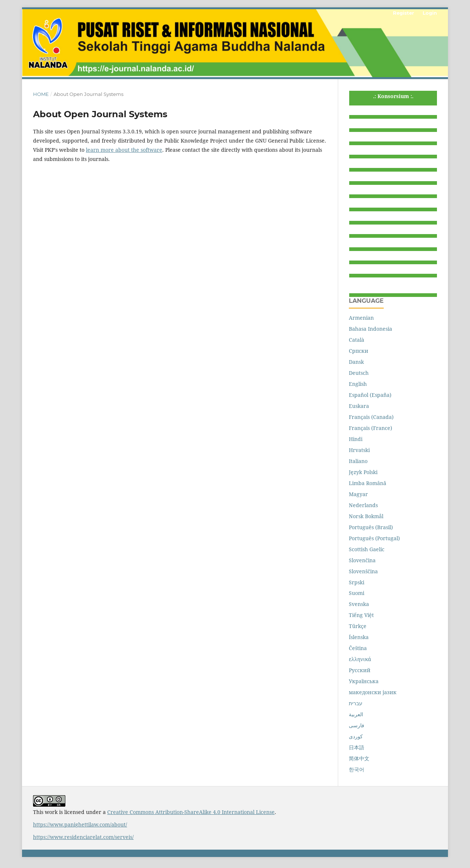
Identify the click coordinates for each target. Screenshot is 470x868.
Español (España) (370, 395)
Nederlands (363, 505)
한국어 (357, 769)
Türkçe (358, 626)
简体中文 (359, 758)
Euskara (359, 406)
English (358, 384)
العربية (356, 714)
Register (404, 13)
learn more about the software (124, 150)
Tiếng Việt (361, 615)
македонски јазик (373, 692)
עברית (356, 703)
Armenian (361, 318)
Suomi (357, 593)
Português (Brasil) (371, 527)
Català (357, 340)
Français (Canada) (371, 417)
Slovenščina (363, 571)
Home (41, 94)
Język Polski (363, 472)
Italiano (358, 461)
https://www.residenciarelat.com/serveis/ (83, 837)
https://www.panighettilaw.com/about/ (80, 824)
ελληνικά (360, 659)
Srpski (357, 582)
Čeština (358, 648)
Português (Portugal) (374, 538)
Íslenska (359, 637)
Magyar (358, 494)
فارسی (357, 725)
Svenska (359, 604)
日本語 (357, 747)
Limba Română (368, 483)
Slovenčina (362, 560)
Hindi (356, 439)
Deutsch (359, 373)
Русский (360, 670)
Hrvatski (359, 450)
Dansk (356, 362)
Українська (364, 681)
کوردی (356, 736)
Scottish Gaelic (367, 549)
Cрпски (359, 351)
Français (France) (370, 428)
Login (430, 13)
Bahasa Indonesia (370, 329)
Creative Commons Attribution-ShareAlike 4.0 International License (191, 812)
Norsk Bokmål (366, 516)
